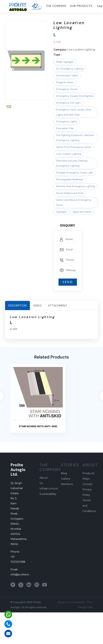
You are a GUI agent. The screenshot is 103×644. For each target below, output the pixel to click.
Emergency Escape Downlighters (75, 96)
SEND (68, 282)
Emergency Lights (67, 122)
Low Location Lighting (69, 154)
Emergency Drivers (67, 89)
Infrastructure (49, 489)
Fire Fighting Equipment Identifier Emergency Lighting (75, 138)
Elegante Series (65, 82)
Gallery (66, 479)
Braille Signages (65, 62)
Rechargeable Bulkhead (69, 179)
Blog (64, 473)
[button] (9, 106)
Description (17, 305)
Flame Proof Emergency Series (74, 147)
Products (88, 473)
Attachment (58, 305)
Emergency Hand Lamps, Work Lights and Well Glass (74, 112)
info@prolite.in (20, 575)
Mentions (67, 484)
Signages (61, 212)
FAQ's (86, 479)
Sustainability (48, 494)
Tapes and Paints (82, 212)
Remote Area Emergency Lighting (76, 186)
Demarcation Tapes (67, 76)
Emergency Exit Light (68, 103)
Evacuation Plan (65, 128)
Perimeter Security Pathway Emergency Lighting (72, 163)
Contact (88, 484)
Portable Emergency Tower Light (75, 173)
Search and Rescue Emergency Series (74, 202)
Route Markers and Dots (70, 193)
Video (37, 305)
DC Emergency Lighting (70, 69)
